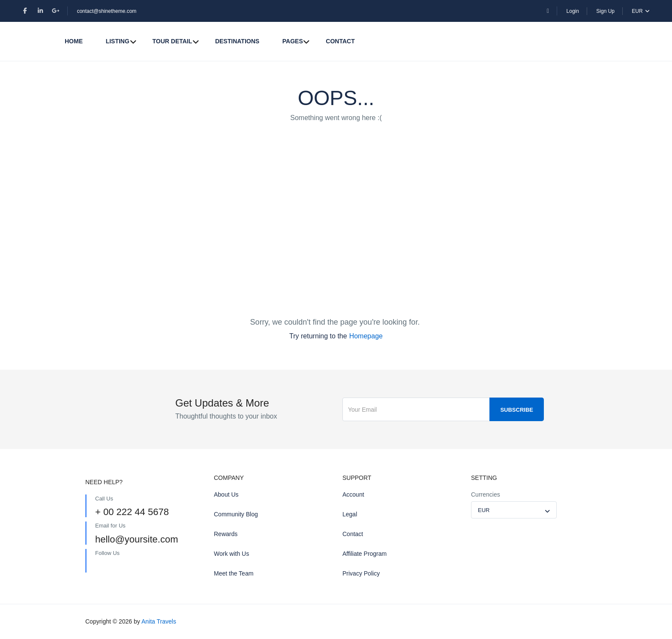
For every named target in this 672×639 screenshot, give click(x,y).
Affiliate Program (364, 554)
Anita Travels (159, 621)
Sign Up (605, 11)
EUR (641, 11)
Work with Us (231, 554)
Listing (118, 41)
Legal (350, 514)
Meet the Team (234, 573)
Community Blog (236, 514)
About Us (226, 494)
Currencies (486, 494)
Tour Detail (172, 41)
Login (573, 11)
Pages (293, 41)
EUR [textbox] (484, 510)
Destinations (237, 41)
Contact (340, 41)
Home (74, 41)
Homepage (366, 336)
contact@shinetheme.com (106, 11)
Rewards (226, 534)
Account (353, 494)
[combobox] (514, 510)
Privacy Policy (361, 573)
